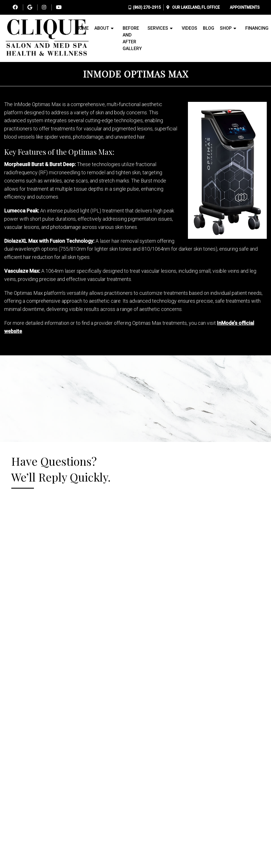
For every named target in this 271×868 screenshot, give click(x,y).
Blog (209, 28)
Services (158, 28)
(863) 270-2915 (147, 7)
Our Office (196, 7)
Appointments (245, 7)
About (102, 28)
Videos (189, 28)
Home (82, 28)
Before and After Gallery (132, 38)
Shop (226, 28)
